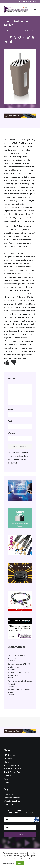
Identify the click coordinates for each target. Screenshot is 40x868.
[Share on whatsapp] (29, 37)
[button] (19, 2)
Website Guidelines (12, 801)
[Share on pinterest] (20, 37)
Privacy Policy (10, 794)
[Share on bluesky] (33, 37)
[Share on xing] (6, 42)
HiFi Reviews (8, 31)
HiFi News (8, 759)
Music (6, 762)
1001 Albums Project (12, 765)
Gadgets (7, 775)
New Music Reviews (12, 769)
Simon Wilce (19, 31)
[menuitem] (19, 2)
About (6, 779)
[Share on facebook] (6, 37)
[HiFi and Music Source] (16, 9)
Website (11, 433)
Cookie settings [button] (9, 863)
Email (11, 421)
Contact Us (8, 782)
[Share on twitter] (11, 37)
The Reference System (13, 772)
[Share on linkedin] (24, 37)
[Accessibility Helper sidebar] (36, 820)
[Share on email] (11, 42)
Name (11, 409)
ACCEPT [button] (20, 863)
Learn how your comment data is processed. (18, 459)
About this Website (12, 798)
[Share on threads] (15, 37)
